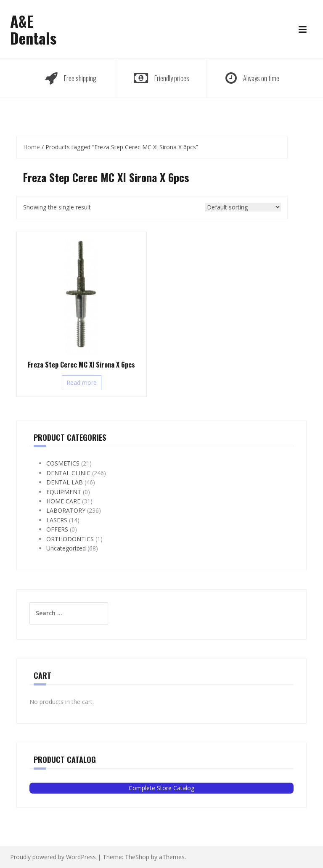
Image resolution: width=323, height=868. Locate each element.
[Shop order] (243, 207)
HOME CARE (63, 501)
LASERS (57, 520)
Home (32, 147)
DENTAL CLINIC (68, 473)
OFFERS (57, 529)
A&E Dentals (33, 29)
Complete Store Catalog (161, 788)
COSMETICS (63, 463)
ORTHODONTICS (70, 539)
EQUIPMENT (64, 492)
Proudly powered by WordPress (53, 857)
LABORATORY (66, 510)
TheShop (137, 857)
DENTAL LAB (65, 482)
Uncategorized (66, 548)
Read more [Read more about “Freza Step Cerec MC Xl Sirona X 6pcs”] (82, 382)
